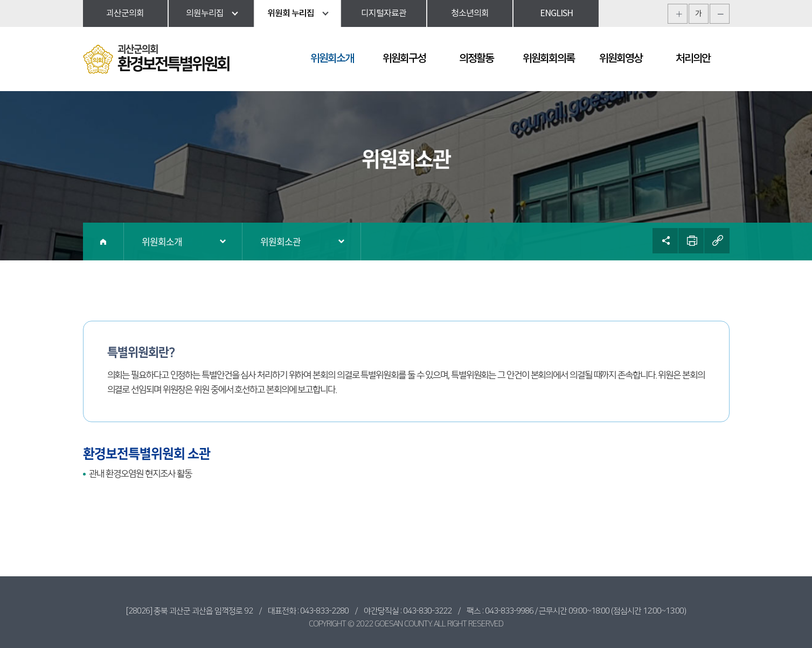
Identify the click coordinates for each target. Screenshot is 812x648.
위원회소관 (280, 241)
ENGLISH (556, 13)
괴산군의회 (125, 13)
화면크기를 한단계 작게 (720, 14)
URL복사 (717, 241)
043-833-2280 (324, 611)
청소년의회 (470, 13)
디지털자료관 (384, 13)
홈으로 (103, 242)
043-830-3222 (427, 611)
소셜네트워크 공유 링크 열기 (665, 241)
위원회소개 (162, 241)
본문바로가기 (0, 0)
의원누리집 (205, 13)
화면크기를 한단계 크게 (678, 14)
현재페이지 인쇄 (691, 241)
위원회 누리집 (291, 13)
